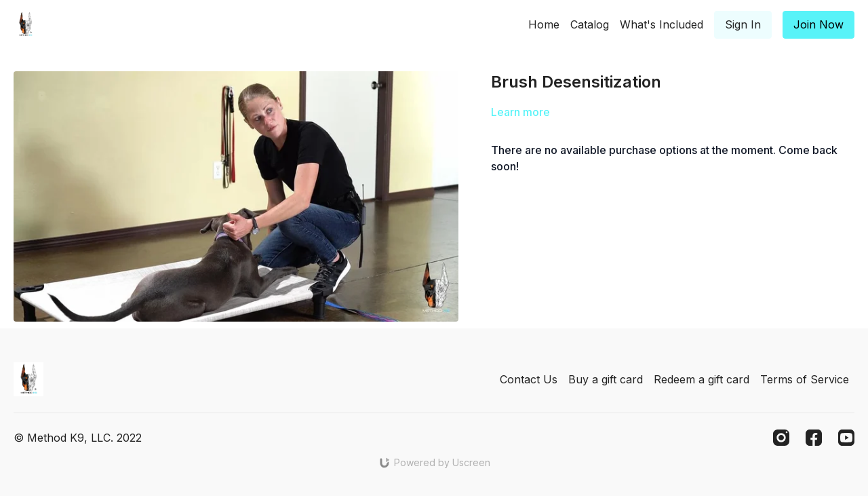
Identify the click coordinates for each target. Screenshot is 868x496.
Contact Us (529, 379)
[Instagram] (781, 438)
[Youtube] (846, 438)
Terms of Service (805, 379)
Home (544, 24)
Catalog (590, 24)
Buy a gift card (606, 379)
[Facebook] (814, 438)
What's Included (662, 24)
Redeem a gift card (702, 379)
